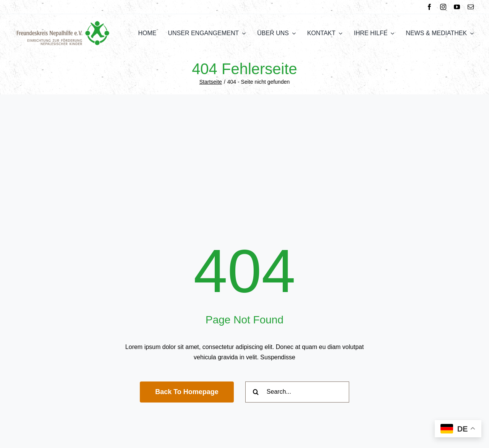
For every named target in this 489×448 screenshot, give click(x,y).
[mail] (471, 7)
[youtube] (457, 7)
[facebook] (429, 7)
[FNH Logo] (63, 24)
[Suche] (256, 392)
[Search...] (297, 392)
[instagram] (443, 7)
